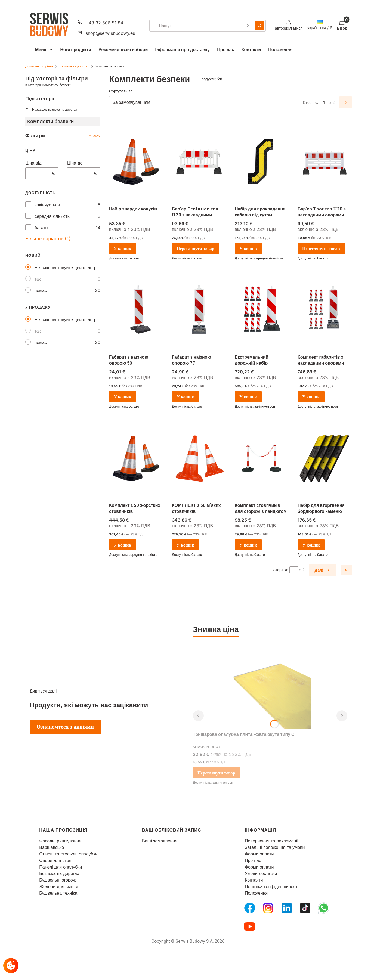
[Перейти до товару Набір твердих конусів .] (136, 162)
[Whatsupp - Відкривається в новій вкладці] (324, 908)
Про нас (253, 860)
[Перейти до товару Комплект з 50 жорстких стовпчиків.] (136, 458)
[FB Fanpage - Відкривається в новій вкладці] (250, 908)
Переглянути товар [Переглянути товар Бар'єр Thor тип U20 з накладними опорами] (321, 249)
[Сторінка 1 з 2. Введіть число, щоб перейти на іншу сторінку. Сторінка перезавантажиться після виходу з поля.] (324, 103)
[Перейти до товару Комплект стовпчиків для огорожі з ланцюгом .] (262, 458)
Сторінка (311, 102)
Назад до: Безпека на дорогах (51, 110)
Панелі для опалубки (61, 867)
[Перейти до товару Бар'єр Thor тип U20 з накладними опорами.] (325, 162)
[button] (259, 26)
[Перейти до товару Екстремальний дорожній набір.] (262, 310)
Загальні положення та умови (275, 847)
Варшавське (52, 847)
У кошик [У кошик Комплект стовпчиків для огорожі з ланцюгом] (248, 545)
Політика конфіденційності (272, 886)
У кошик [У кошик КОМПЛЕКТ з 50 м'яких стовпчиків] (185, 545)
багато (41, 228)
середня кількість (52, 216)
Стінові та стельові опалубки (68, 854)
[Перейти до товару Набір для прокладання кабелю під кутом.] (262, 162)
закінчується (47, 205)
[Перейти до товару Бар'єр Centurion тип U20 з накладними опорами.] (199, 162)
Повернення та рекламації (272, 841)
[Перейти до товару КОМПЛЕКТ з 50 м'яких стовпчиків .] (199, 458)
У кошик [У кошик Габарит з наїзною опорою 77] (185, 397)
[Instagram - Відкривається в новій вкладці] (268, 908)
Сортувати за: (121, 91)
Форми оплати (259, 854)
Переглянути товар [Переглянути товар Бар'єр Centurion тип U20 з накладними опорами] (195, 249)
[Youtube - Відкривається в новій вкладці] (250, 926)
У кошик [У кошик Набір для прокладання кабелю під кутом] (248, 249)
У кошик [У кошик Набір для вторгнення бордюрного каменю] (311, 545)
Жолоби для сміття (59, 886)
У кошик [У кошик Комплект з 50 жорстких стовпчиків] (123, 545)
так (38, 279)
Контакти (254, 880)
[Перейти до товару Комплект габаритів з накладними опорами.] (325, 310)
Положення (256, 893)
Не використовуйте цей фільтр (66, 268)
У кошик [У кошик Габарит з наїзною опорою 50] (123, 397)
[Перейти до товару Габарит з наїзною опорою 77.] (199, 310)
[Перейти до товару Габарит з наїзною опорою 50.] (136, 310)
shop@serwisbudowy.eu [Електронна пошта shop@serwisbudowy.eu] (110, 33)
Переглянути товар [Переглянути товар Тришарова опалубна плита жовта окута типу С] (216, 773)
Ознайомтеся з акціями (65, 727)
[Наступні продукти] (323, 570)
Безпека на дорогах (74, 66)
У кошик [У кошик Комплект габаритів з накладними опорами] (311, 397)
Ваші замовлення (160, 841)
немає (41, 290)
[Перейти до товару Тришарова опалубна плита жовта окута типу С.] (270, 688)
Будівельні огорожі (58, 880)
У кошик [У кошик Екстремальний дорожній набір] (248, 397)
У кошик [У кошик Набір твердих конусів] (123, 249)
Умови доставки (261, 873)
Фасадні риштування (60, 841)
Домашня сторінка (39, 66)
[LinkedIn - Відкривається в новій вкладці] (287, 908)
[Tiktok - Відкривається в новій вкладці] (305, 908)
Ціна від (33, 163)
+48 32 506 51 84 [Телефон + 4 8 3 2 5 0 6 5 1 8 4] (104, 23)
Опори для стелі (56, 860)
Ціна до (75, 163)
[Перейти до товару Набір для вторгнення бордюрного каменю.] (325, 458)
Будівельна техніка (58, 893)
